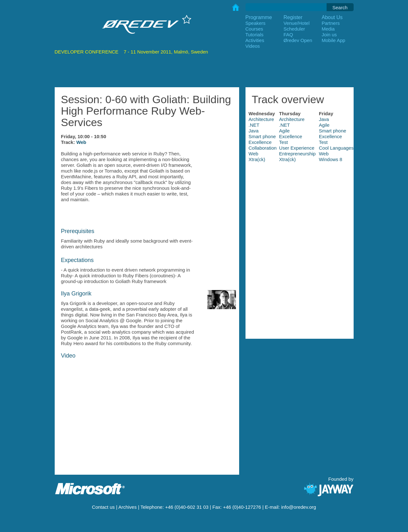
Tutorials (255, 35)
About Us (332, 17)
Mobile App (334, 40)
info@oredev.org (299, 507)
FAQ (288, 35)
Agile (324, 125)
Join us (329, 35)
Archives (128, 507)
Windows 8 (331, 159)
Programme (259, 17)
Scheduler (294, 29)
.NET (254, 125)
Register (293, 17)
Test (284, 142)
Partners (331, 23)
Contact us (103, 507)
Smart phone (333, 131)
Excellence (291, 136)
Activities (255, 40)
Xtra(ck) (257, 159)
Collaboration (263, 148)
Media (328, 29)
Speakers (256, 23)
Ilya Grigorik (76, 294)
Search (340, 7)
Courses (254, 29)
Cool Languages (336, 148)
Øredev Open (298, 40)
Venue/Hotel (297, 23)
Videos (253, 46)
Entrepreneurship (297, 154)
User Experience (297, 148)
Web (81, 142)
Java (324, 119)
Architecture (261, 119)
